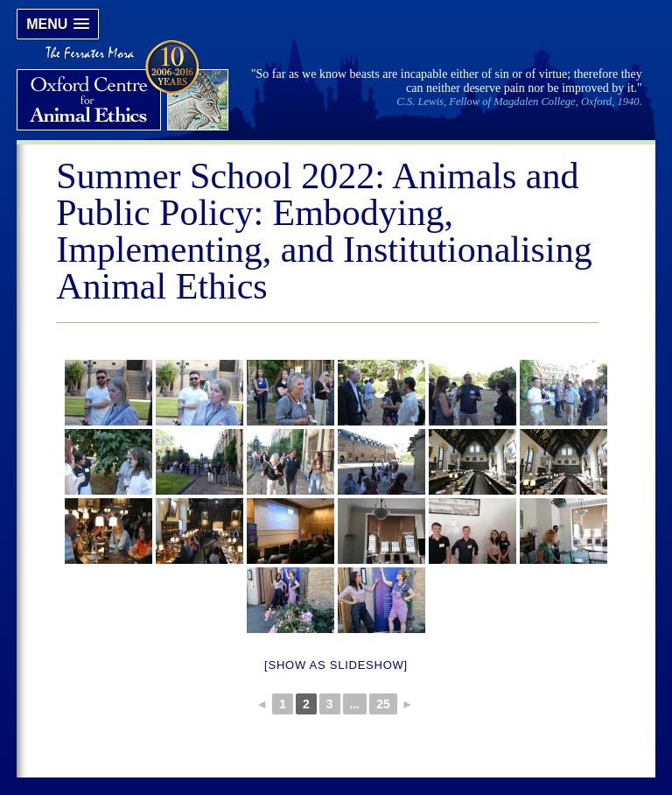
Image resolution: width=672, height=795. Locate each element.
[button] (58, 24)
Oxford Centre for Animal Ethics (125, 88)
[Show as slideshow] (336, 665)
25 (383, 704)
